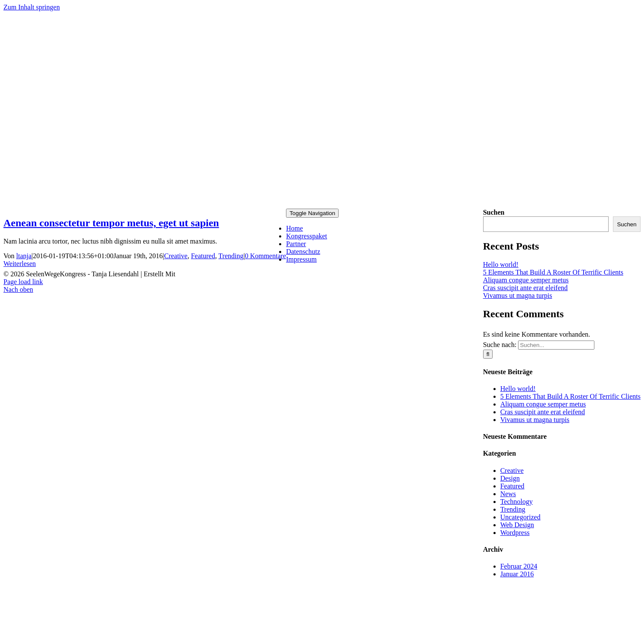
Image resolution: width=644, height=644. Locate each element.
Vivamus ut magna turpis (518, 295)
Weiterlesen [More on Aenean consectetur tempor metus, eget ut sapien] (20, 264)
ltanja (24, 256)
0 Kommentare (266, 256)
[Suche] (488, 354)
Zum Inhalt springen (32, 7)
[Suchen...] (556, 345)
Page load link (23, 282)
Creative (176, 256)
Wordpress (515, 533)
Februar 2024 (519, 566)
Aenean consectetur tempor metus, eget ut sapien (111, 223)
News (508, 494)
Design (510, 478)
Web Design (517, 525)
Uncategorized (520, 517)
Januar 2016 (517, 574)
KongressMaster (199, 274)
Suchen (494, 212)
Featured (203, 256)
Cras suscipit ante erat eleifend (525, 288)
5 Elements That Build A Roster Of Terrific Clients (553, 272)
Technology (517, 502)
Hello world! (501, 264)
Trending (231, 256)
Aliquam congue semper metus (526, 280)
